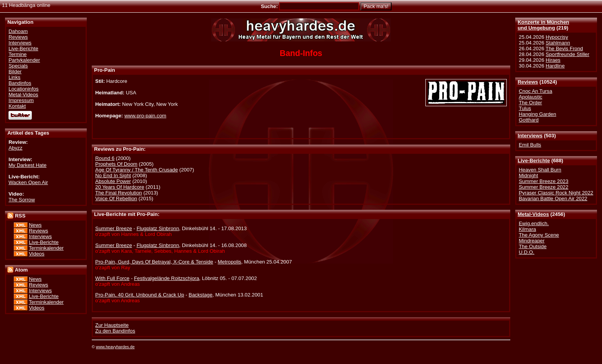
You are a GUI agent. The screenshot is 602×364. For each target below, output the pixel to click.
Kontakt (17, 106)
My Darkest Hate (27, 165)
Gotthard (529, 120)
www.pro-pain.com (145, 116)
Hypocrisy (557, 37)
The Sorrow (22, 200)
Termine (17, 54)
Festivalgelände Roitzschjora (167, 278)
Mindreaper (532, 241)
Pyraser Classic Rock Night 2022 (556, 193)
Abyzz (15, 148)
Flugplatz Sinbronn (158, 228)
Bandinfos (20, 83)
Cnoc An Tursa (535, 91)
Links (14, 77)
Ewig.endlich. (534, 223)
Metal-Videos (533, 214)
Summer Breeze (114, 228)
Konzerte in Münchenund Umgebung (543, 25)
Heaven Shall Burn (540, 170)
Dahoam (18, 31)
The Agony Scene (539, 235)
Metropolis (229, 262)
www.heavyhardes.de (115, 347)
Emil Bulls (530, 145)
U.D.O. (527, 252)
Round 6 (105, 158)
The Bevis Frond (564, 49)
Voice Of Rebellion (116, 198)
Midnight (528, 175)
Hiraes (553, 60)
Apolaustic (530, 97)
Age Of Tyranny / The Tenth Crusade (136, 170)
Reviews (528, 82)
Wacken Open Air (28, 182)
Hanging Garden (537, 114)
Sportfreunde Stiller (567, 54)
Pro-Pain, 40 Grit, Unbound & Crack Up (140, 295)
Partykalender (24, 60)
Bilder (15, 72)
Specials (18, 66)
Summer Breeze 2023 (543, 181)
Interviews (530, 136)
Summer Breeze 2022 (543, 187)
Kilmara (527, 229)
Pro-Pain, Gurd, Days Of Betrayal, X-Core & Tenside (154, 262)
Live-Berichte (534, 161)
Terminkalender (46, 248)
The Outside (533, 246)
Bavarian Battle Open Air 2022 (553, 198)
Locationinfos (23, 89)
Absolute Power (113, 181)
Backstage (200, 295)
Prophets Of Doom (116, 164)
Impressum (21, 100)
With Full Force (112, 278)
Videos (36, 254)
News (35, 225)
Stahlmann (558, 43)
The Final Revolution (119, 193)
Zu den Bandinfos (115, 331)
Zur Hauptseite (112, 325)
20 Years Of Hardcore (120, 187)
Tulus (525, 108)
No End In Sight (113, 175)
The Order (530, 103)
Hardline (555, 66)
